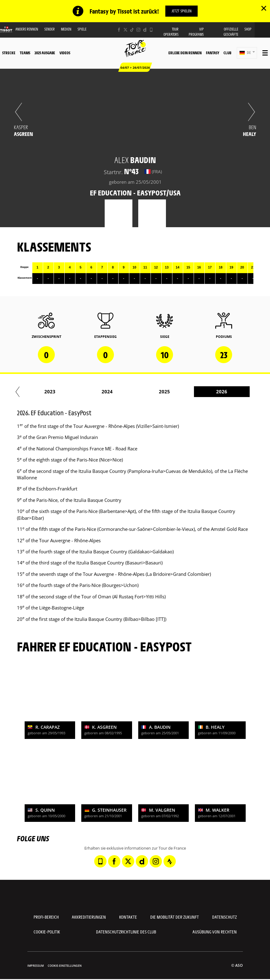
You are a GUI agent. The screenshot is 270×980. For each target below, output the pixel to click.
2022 (38, 392)
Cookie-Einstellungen (65, 966)
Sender (50, 29)
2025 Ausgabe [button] (45, 53)
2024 (152, 392)
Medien (66, 29)
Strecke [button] (9, 53)
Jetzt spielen (181, 11)
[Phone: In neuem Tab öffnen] (151, 30)
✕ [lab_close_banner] (264, 8)
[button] (247, 53)
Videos (65, 53)
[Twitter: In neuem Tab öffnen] (125, 30)
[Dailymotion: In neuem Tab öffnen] (145, 30)
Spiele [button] (82, 29)
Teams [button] (25, 53)
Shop (248, 29)
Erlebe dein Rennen (185, 53)
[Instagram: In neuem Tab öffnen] (138, 30)
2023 (95, 392)
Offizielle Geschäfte (231, 32)
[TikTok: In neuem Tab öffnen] (132, 30)
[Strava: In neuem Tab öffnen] (170, 861)
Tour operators (171, 32)
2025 (210, 392)
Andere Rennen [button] (27, 29)
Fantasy (213, 53)
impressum (36, 966)
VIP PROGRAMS (196, 32)
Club (227, 53)
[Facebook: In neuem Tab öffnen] (119, 30)
